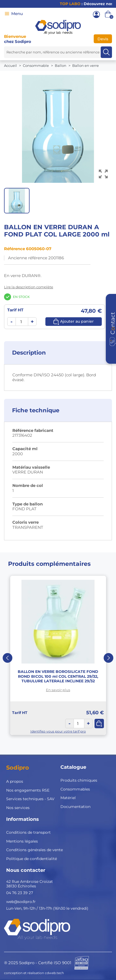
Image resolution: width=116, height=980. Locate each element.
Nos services (18, 808)
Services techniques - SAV (30, 799)
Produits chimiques (79, 780)
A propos (15, 781)
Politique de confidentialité (32, 859)
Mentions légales (22, 841)
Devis (103, 39)
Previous (8, 658)
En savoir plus (58, 690)
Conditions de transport (28, 832)
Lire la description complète (29, 287)
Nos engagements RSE (28, 790)
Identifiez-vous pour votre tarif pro (58, 731)
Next (108, 658)
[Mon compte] (96, 14)
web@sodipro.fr (21, 902)
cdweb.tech (54, 973)
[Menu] (7, 14)
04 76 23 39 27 (20, 893)
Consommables (75, 789)
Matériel (68, 798)
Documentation (75, 807)
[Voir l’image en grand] (103, 174)
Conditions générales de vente (35, 850)
